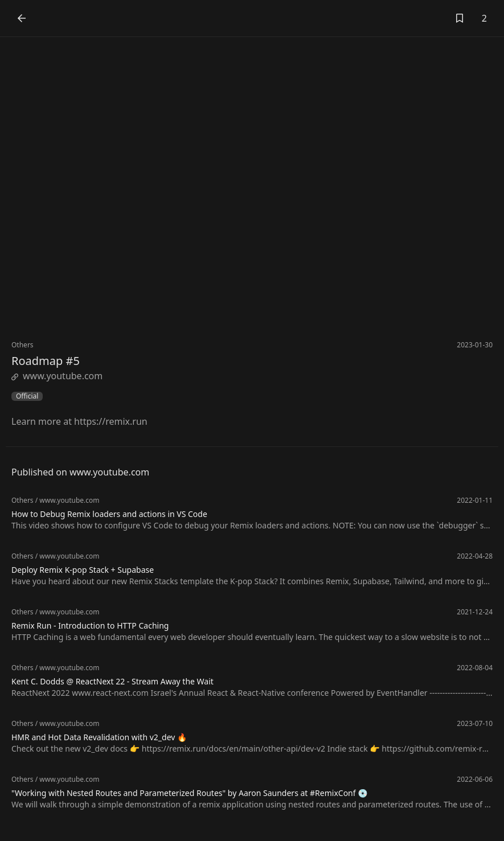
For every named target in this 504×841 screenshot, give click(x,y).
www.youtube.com (57, 376)
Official (27, 396)
